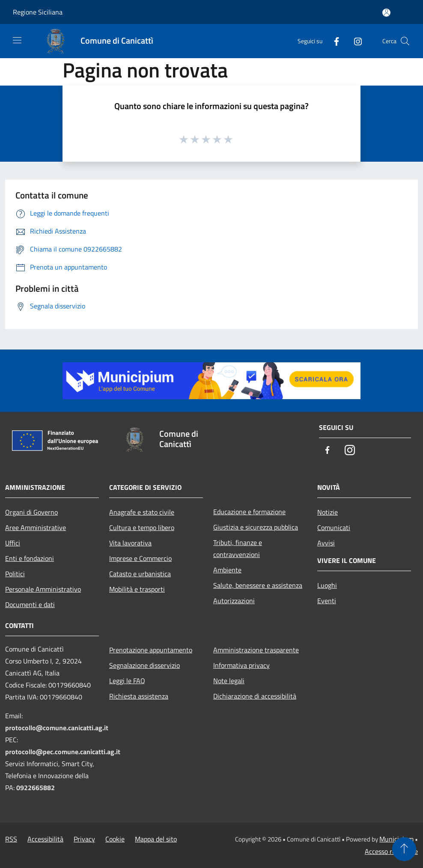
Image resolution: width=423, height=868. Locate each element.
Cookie (115, 839)
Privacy (84, 839)
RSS (11, 839)
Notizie (328, 512)
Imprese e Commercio (140, 558)
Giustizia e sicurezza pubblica (256, 527)
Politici (15, 574)
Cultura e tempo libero (142, 527)
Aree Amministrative (36, 527)
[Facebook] (333, 41)
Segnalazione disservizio (144, 665)
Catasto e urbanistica (140, 574)
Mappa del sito (156, 839)
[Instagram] (354, 41)
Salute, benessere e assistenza (258, 585)
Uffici (13, 543)
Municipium (396, 839)
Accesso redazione (391, 851)
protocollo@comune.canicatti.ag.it (57, 728)
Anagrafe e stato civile (142, 512)
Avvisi (326, 543)
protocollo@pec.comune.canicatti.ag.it (63, 752)
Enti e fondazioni (30, 558)
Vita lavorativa (130, 543)
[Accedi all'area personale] (386, 13)
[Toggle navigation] (17, 40)
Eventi (327, 601)
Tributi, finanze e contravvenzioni (238, 548)
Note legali (229, 681)
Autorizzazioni (234, 601)
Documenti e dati (30, 604)
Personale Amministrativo (43, 589)
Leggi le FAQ (127, 681)
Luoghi (327, 585)
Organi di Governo (31, 512)
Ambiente (227, 570)
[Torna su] (404, 849)
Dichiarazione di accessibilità (255, 696)
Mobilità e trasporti (137, 589)
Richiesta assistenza (139, 696)
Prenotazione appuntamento (151, 650)
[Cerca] (405, 41)
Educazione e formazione (249, 512)
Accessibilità (45, 839)
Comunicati (334, 527)
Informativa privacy (241, 665)
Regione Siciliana (38, 12)
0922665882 (36, 788)
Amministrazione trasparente (256, 650)
